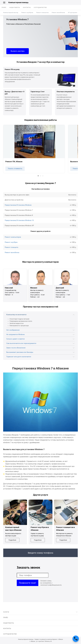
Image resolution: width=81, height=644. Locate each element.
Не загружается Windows (16, 334)
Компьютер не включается (16, 315)
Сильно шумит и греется (15, 339)
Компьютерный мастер (11, 13)
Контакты (27, 8)
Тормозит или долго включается (19, 357)
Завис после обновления (16, 348)
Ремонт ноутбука (11, 242)
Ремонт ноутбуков (27, 13)
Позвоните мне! (28, 583)
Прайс (4, 8)
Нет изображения (13, 330)
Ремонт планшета (11, 247)
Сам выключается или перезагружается (21, 343)
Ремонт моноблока (12, 252)
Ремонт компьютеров (13, 237)
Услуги (6, 612)
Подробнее (12, 540)
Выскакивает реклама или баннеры (20, 352)
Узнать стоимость (15, 169)
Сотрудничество (40, 8)
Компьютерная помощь (18, 2)
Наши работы (15, 8)
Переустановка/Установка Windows (18, 205)
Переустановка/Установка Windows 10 (19, 220)
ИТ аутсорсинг (73, 13)
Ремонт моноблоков (58, 13)
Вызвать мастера (18, 51)
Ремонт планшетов (42, 13)
